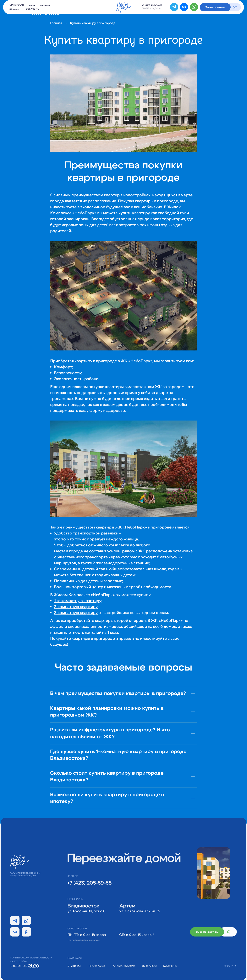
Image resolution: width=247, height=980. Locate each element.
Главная (56, 23)
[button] (215, 7)
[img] (34, 966)
